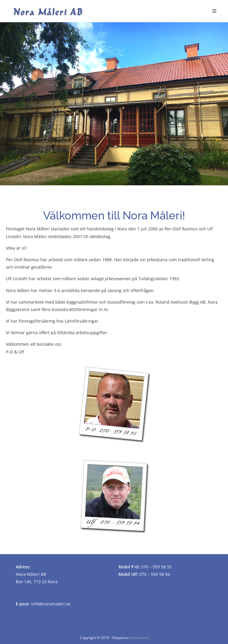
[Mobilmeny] (214, 11)
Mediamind (139, 638)
